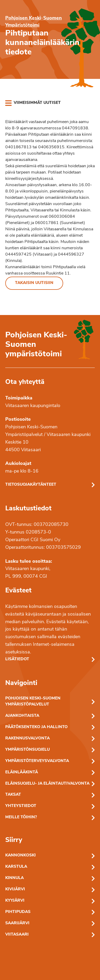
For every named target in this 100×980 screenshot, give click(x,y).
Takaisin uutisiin (34, 283)
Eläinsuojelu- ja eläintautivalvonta (47, 784)
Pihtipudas (18, 912)
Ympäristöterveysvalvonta (37, 761)
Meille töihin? (21, 817)
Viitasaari (17, 935)
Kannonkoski (21, 855)
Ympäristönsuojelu (27, 750)
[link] (33, 103)
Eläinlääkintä (22, 772)
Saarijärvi (17, 923)
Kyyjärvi (15, 901)
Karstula (16, 867)
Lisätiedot (17, 659)
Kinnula (14, 878)
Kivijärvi (15, 889)
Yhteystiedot (21, 806)
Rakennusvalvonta (27, 738)
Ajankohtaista (22, 716)
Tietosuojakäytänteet (31, 485)
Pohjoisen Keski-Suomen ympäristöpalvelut (33, 702)
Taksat (13, 795)
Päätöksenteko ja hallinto (36, 727)
